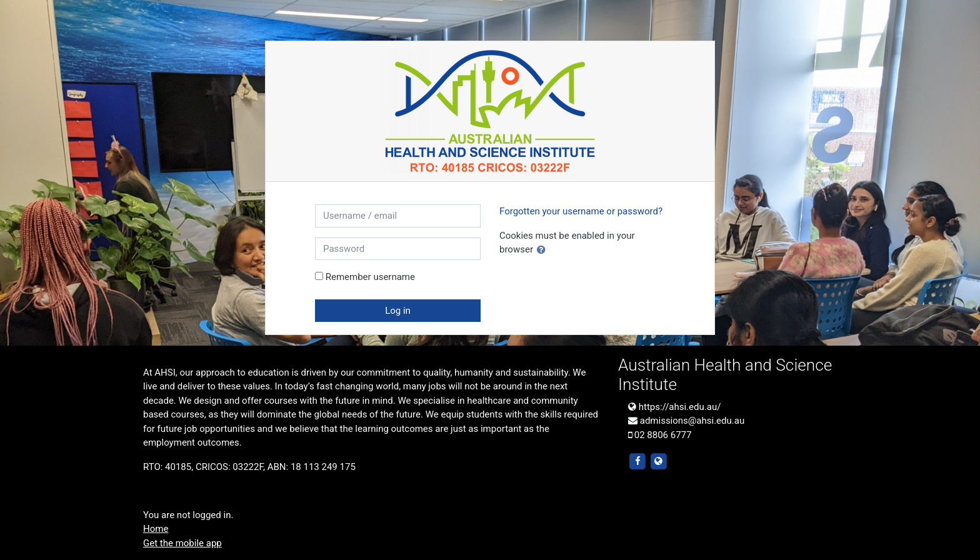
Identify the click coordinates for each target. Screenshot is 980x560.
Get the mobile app (182, 543)
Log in (398, 311)
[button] (544, 250)
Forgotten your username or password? (581, 211)
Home (156, 529)
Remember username (370, 277)
